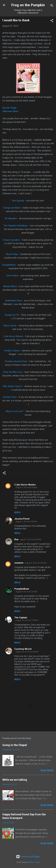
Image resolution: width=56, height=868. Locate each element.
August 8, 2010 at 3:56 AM (35, 563)
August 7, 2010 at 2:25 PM (30, 540)
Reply (17, 512)
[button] (52, 21)
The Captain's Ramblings (16, 226)
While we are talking (15, 780)
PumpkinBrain (9, 265)
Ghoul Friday (12, 254)
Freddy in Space (12, 351)
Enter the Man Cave (13, 372)
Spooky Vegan (9, 108)
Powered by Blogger (28, 857)
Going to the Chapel (15, 745)
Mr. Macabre (11, 218)
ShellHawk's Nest (14, 301)
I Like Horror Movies (13, 336)
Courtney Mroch (23, 649)
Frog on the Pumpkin (28, 5)
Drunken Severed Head (16, 361)
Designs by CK (12, 315)
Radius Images (35, 862)
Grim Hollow (13, 276)
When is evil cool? (14, 411)
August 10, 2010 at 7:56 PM (27, 620)
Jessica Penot (22, 519)
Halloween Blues (10, 111)
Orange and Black (12, 208)
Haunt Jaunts (10, 326)
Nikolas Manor (10, 286)
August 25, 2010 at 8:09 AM (27, 652)
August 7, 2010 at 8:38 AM (26, 487)
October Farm (10, 397)
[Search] (52, 6)
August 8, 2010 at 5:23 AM (26, 592)
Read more (47, 771)
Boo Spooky (18, 201)
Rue (16, 539)
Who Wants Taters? (13, 386)
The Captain (21, 618)
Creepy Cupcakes (11, 240)
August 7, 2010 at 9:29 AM (26, 521)
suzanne (19, 563)
